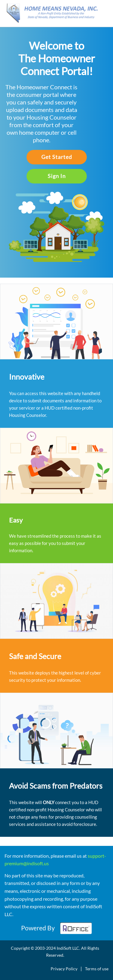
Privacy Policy (64, 969)
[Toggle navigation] (105, 15)
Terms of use (97, 969)
